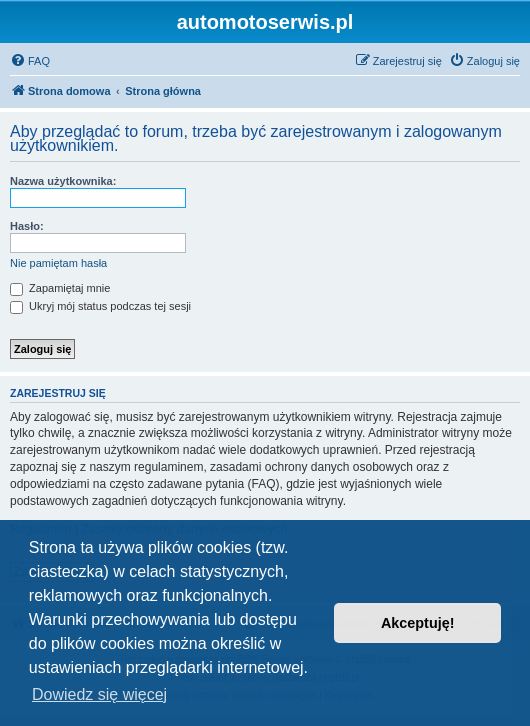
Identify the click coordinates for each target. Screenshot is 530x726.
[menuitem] (30, 61)
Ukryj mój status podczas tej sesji (100, 306)
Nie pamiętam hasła (58, 263)
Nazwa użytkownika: (63, 181)
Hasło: (27, 226)
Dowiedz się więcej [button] (99, 694)
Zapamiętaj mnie (60, 288)
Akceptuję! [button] (418, 623)
